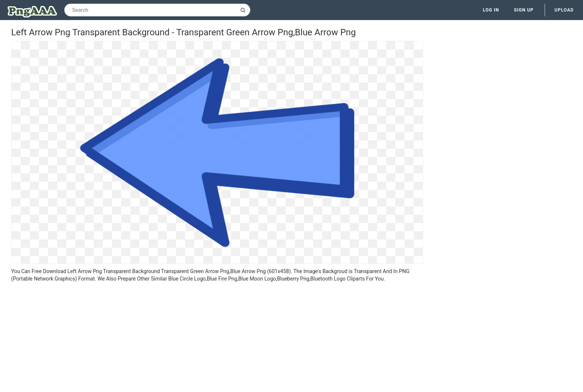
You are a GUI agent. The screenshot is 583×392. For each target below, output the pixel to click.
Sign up (524, 10)
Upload (564, 10)
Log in (491, 10)
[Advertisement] (217, 338)
